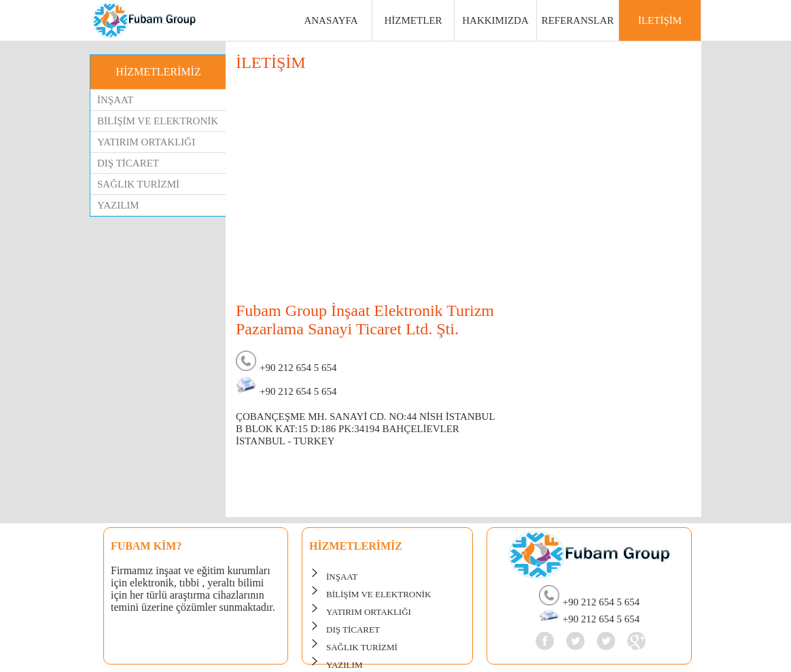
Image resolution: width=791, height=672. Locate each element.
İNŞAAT (115, 100)
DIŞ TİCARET (128, 163)
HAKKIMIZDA (495, 20)
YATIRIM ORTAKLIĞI (146, 142)
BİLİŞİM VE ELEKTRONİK (158, 121)
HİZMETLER (414, 20)
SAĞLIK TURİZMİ (138, 184)
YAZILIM (118, 205)
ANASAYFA (331, 20)
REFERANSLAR (578, 20)
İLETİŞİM (660, 20)
